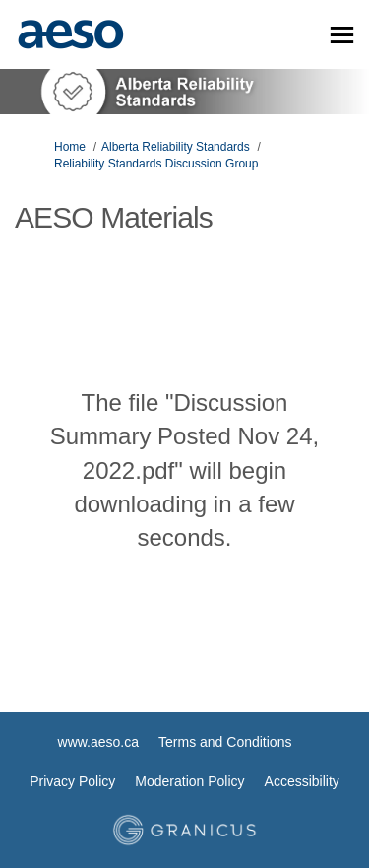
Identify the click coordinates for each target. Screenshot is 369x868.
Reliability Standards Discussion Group (156, 164)
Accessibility (302, 781)
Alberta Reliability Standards (176, 147)
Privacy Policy (72, 781)
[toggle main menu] (342, 35)
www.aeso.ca (98, 742)
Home (70, 147)
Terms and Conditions (225, 742)
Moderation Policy (189, 781)
